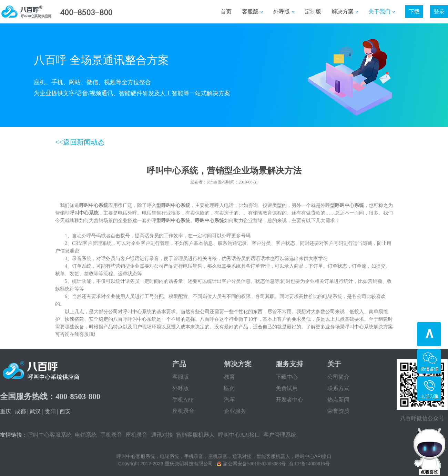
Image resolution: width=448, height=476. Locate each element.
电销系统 (86, 435)
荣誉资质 (338, 411)
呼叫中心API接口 (239, 435)
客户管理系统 (280, 435)
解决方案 (345, 12)
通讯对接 (162, 435)
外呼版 (284, 12)
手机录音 (111, 435)
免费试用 (287, 388)
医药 (230, 388)
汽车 (230, 400)
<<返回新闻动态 (80, 142)
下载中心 (287, 377)
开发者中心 (289, 400)
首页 (226, 12)
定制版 (313, 12)
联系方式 (338, 388)
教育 (230, 377)
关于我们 (382, 12)
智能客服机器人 (195, 435)
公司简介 (338, 377)
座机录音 (183, 411)
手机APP (183, 400)
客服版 (252, 12)
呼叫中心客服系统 (50, 435)
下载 (414, 12)
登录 (439, 12)
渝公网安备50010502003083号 (254, 464)
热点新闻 (338, 400)
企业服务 (235, 411)
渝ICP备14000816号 (309, 464)
